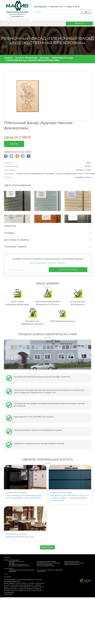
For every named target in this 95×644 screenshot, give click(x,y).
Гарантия (10, 226)
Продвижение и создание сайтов (85, 581)
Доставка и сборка (16, 240)
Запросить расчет (68, 270)
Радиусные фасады (72, 561)
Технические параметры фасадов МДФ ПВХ (22, 571)
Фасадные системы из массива (48, 563)
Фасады (12, 563)
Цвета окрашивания (17, 185)
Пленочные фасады (44, 564)
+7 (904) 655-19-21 (55, 7)
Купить (14, 144)
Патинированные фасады (46, 561)
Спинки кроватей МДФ (45, 566)
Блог (6, 574)
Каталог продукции (11, 560)
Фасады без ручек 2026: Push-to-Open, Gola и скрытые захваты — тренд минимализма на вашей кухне (70, 498)
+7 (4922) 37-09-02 (72, 7)
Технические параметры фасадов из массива (50, 571)
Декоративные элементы (74, 563)
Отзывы (9, 233)
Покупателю (9, 568)
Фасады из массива (16, 561)
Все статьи (47, 547)
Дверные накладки (72, 564)
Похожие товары (15, 247)
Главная (7, 557)
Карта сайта (8, 594)
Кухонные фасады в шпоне (19, 566)
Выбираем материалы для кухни (20, 537)
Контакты (8, 577)
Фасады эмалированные (18, 564)
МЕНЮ (79, 24)
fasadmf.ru (13, 580)
